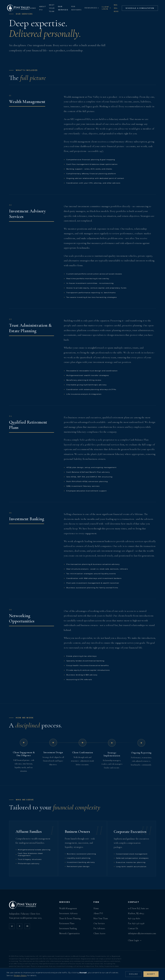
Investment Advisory (68, 913)
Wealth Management (68, 908)
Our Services (99, 923)
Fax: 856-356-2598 (136, 923)
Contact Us (133, 928)
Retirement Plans (67, 923)
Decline (133, 974)
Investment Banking (68, 928)
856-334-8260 (118, 8)
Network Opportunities (69, 933)
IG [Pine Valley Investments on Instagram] (27, 926)
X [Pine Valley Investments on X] (20, 926)
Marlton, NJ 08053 (136, 913)
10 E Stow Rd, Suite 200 (138, 908)
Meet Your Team (54, 8)
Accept (151, 974)
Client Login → (135, 940)
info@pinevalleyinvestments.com (142, 933)
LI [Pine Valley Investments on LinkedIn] (12, 926)
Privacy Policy (20, 975)
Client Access (99, 933)
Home (35, 8)
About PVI (98, 913)
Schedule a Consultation (142, 8)
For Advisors (99, 928)
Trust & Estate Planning (70, 918)
